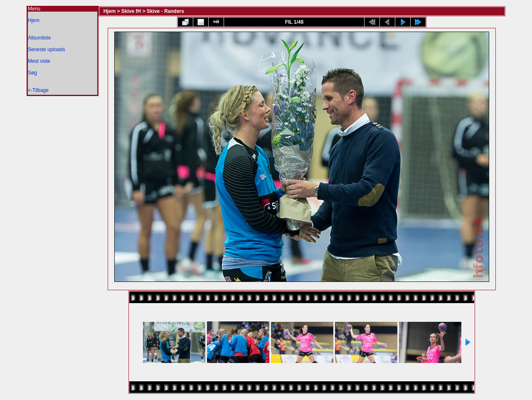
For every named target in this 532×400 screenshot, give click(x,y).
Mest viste (39, 61)
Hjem (34, 20)
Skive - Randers (165, 11)
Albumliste (39, 38)
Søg (32, 73)
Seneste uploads (46, 49)
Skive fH (131, 11)
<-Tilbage (38, 90)
